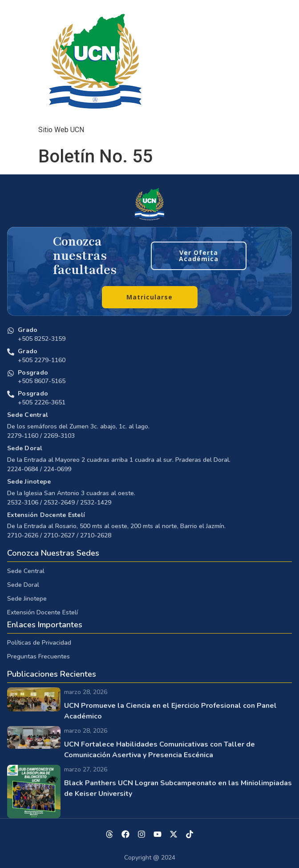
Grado (28, 330)
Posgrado (33, 373)
